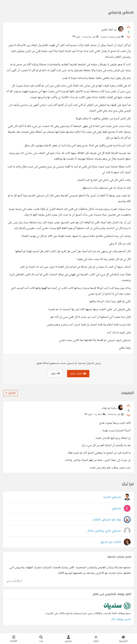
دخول (55, 373)
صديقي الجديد (112, 497)
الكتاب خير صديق (111, 542)
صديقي (116, 508)
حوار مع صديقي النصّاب (107, 520)
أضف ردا (100, 414)
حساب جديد (78, 373)
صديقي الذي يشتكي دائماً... (103, 531)
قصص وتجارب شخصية (112, 37)
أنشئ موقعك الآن (121, 619)
